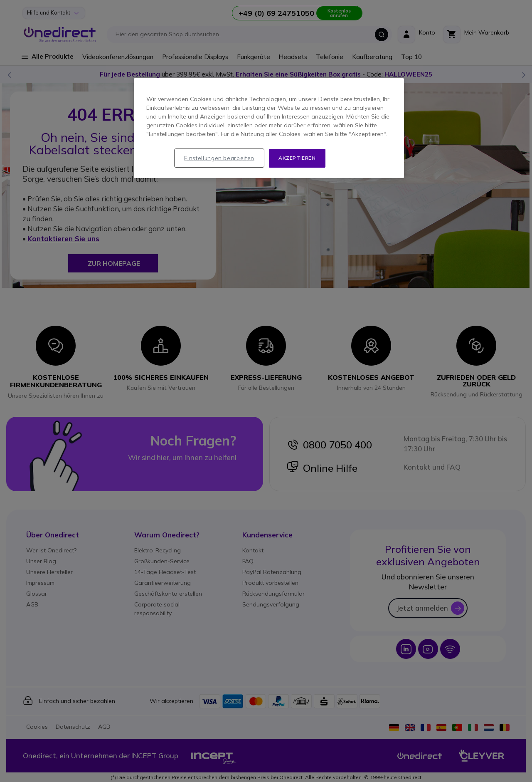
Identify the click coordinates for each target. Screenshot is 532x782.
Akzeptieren (297, 158)
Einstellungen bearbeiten (219, 158)
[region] (269, 128)
